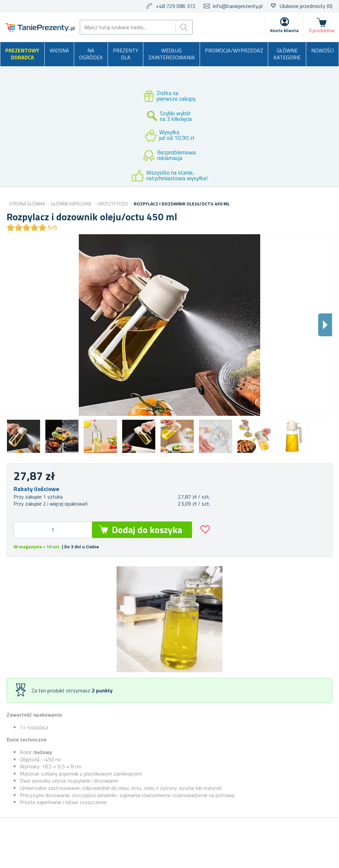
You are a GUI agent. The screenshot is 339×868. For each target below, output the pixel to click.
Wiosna (59, 50)
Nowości (322, 50)
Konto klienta (284, 30)
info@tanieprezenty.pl (238, 6)
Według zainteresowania (172, 54)
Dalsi (325, 325)
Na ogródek (91, 54)
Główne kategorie (287, 54)
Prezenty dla (126, 54)
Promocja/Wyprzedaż (234, 50)
